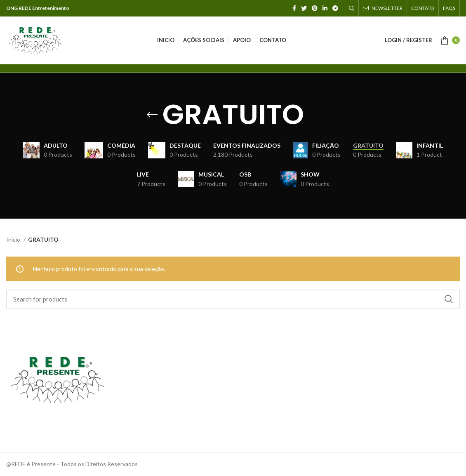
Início (14, 239)
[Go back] (152, 115)
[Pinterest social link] (315, 8)
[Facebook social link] (294, 8)
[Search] (352, 8)
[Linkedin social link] (325, 8)
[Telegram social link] (335, 8)
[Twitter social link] (304, 8)
